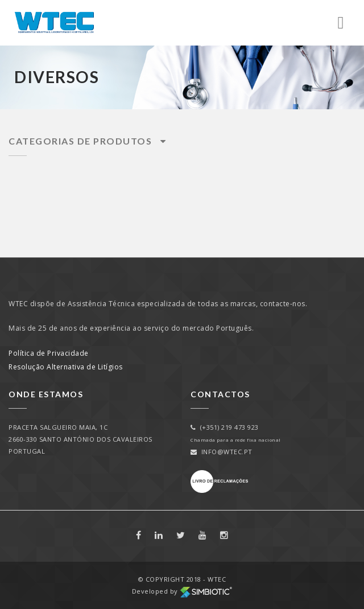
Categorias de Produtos (87, 141)
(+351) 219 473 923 (225, 427)
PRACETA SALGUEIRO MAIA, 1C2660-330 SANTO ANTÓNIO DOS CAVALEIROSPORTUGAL (80, 439)
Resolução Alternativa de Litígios (66, 367)
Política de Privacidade (49, 353)
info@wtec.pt (222, 452)
